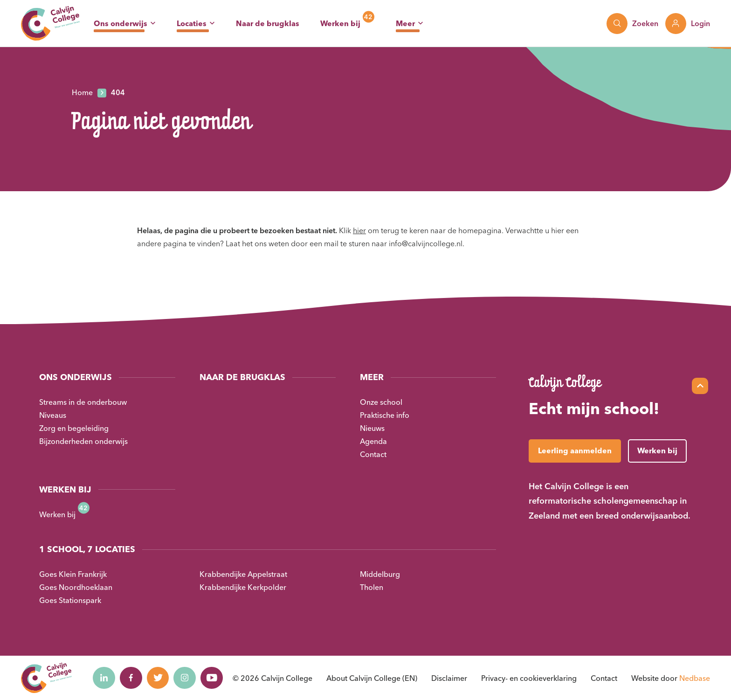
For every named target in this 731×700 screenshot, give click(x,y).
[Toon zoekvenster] (632, 24)
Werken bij (340, 23)
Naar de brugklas (268, 23)
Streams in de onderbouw (83, 402)
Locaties (192, 23)
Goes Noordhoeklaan (76, 587)
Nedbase (695, 678)
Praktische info (385, 415)
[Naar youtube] (216, 678)
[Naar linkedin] (104, 678)
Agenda (373, 441)
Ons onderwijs (121, 23)
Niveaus (53, 415)
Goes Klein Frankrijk (73, 574)
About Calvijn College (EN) (372, 678)
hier (359, 230)
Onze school (381, 402)
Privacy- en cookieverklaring (529, 678)
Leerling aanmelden (575, 450)
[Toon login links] (688, 24)
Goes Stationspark (70, 600)
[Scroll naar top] (700, 386)
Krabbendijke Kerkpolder (243, 587)
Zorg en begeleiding (74, 428)
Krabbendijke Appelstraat (243, 574)
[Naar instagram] (188, 678)
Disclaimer (449, 678)
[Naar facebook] (132, 678)
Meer (405, 23)
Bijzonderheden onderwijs (83, 441)
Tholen (372, 587)
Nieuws (372, 428)
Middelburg (380, 574)
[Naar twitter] (160, 678)
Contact (373, 454)
